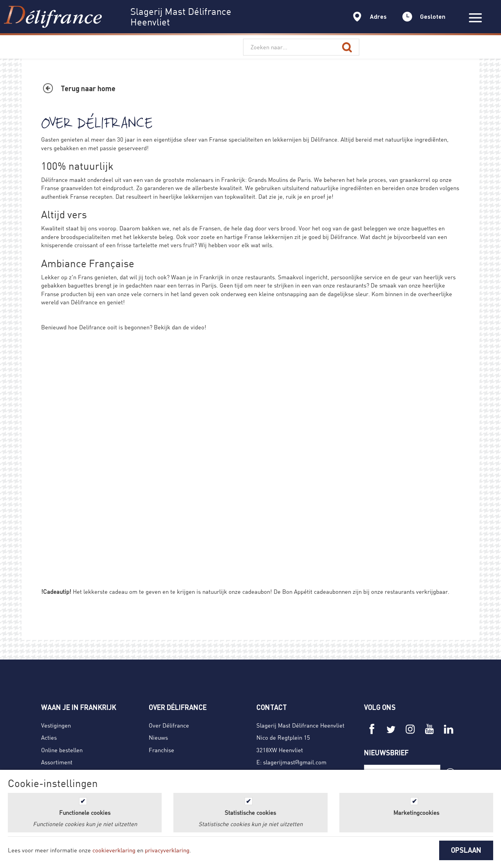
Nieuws (158, 737)
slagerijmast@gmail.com (295, 762)
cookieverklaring (114, 850)
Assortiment (57, 762)
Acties (49, 737)
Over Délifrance (169, 725)
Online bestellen (62, 750)
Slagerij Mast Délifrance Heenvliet (300, 725)
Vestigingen (56, 725)
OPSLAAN (466, 850)
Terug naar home (88, 88)
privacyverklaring (167, 850)
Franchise (161, 750)
